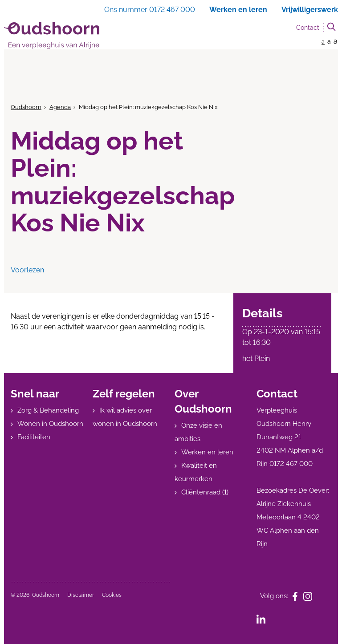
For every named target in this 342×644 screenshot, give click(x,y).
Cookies (112, 595)
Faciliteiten (34, 437)
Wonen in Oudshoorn (50, 424)
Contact (308, 28)
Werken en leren (207, 452)
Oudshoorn (26, 107)
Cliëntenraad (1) (205, 492)
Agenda (60, 107)
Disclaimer (81, 595)
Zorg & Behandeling (48, 410)
